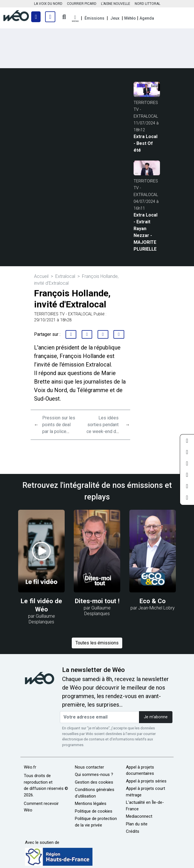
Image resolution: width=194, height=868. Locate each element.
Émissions (94, 18)
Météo (130, 18)
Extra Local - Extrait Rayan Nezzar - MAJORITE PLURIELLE (145, 232)
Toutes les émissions (97, 643)
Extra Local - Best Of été (145, 143)
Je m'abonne (156, 717)
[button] (75, 19)
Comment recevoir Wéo (41, 807)
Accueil (41, 276)
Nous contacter (89, 767)
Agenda (147, 18)
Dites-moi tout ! (97, 601)
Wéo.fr (30, 767)
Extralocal (65, 276)
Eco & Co (153, 601)
